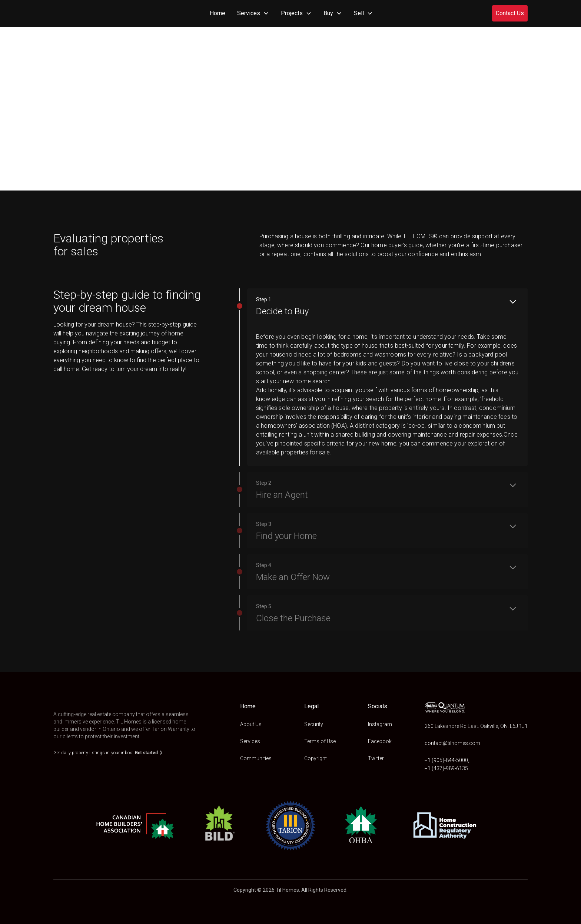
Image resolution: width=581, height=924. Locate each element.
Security (314, 724)
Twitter (376, 758)
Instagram (380, 724)
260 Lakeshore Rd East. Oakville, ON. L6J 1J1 (476, 726)
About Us (251, 724)
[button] (253, 13)
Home (218, 13)
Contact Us (510, 13)
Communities (256, 758)
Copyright (316, 758)
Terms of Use (320, 741)
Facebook (380, 741)
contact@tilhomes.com (452, 743)
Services (250, 741)
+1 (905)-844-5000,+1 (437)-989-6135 (447, 764)
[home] (72, 13)
